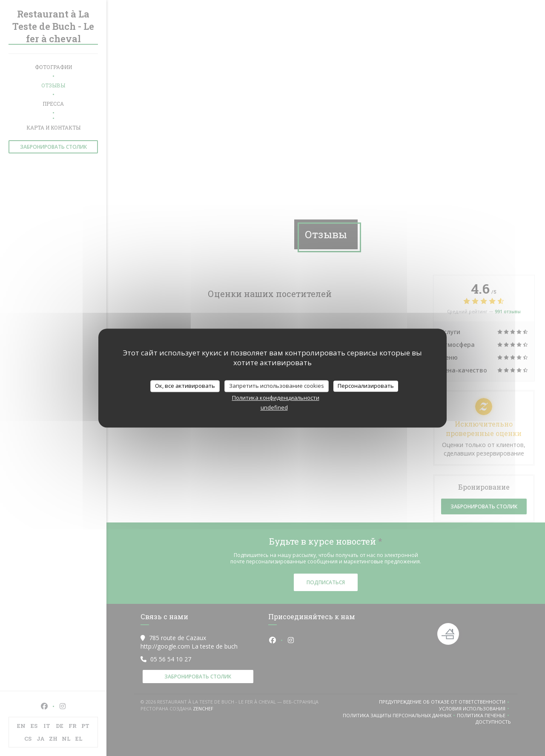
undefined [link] (274, 407)
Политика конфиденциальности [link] (276, 398)
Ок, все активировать (185, 386)
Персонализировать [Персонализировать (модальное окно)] (366, 386)
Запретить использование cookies (277, 386)
